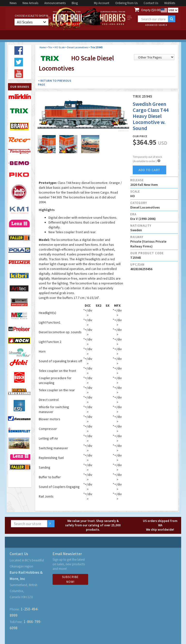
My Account (102, 3)
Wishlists (170, 3)
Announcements (55, 3)
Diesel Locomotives (77, 47)
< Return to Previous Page (55, 83)
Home (43, 47)
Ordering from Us (126, 3)
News (13, 3)
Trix (50, 47)
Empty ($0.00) (151, 10)
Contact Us (151, 3)
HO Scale (60, 47)
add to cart (149, 170)
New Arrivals (30, 3)
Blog (75, 3)
